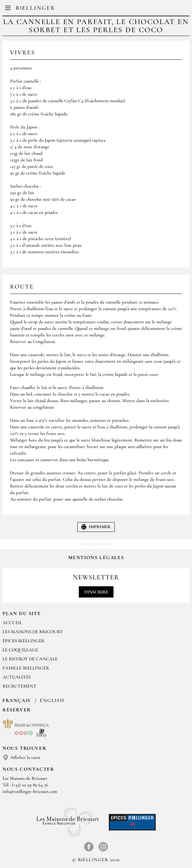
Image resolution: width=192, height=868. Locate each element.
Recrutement (19, 686)
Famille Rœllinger (26, 668)
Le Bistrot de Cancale (30, 659)
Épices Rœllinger (23, 641)
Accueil (12, 623)
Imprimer (96, 527)
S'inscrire (96, 592)
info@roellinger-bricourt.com (30, 791)
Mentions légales (96, 558)
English (52, 700)
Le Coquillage (20, 650)
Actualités (17, 677)
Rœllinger (35, 8)
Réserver (17, 710)
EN (101, 9)
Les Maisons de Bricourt (33, 632)
